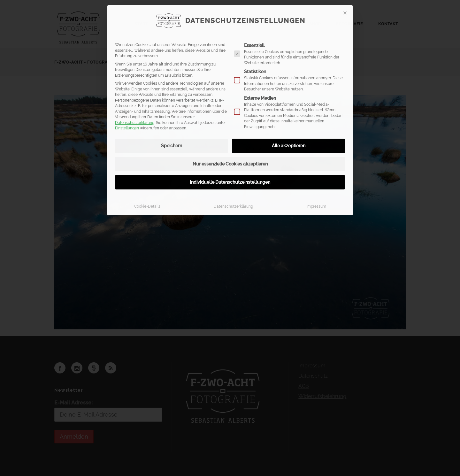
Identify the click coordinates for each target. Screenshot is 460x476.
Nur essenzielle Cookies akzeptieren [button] (230, 164)
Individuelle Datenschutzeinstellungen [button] (230, 182)
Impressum (316, 206)
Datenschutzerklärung (135, 123)
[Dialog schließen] (345, 13)
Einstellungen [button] (127, 128)
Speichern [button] (172, 146)
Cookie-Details (147, 206)
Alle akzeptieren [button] (289, 146)
